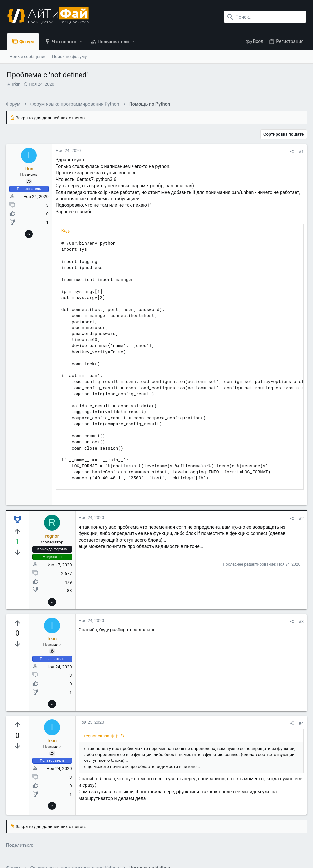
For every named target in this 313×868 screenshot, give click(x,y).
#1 (301, 151)
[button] (81, 42)
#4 (301, 723)
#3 (301, 621)
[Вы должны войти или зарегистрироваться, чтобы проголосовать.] (18, 532)
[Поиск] (265, 17)
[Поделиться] (291, 151)
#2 (301, 519)
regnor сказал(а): (102, 736)
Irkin (16, 84)
